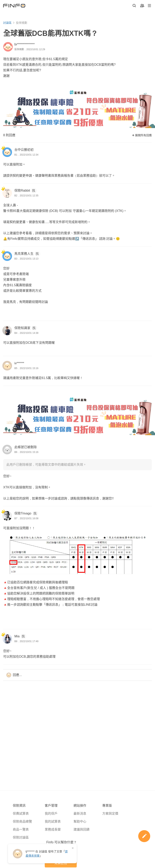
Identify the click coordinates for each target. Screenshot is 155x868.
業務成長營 (53, 829)
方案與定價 (110, 814)
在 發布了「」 (47, 854)
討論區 (7, 23)
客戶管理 (51, 806)
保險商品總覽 (22, 821)
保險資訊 (19, 806)
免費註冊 (61, 863)
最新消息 (80, 814)
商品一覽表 (21, 829)
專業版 (107, 806)
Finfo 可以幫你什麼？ (62, 842)
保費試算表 (21, 814)
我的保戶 (51, 814)
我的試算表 (53, 821)
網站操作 (80, 806)
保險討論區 (21, 837)
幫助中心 (80, 821)
